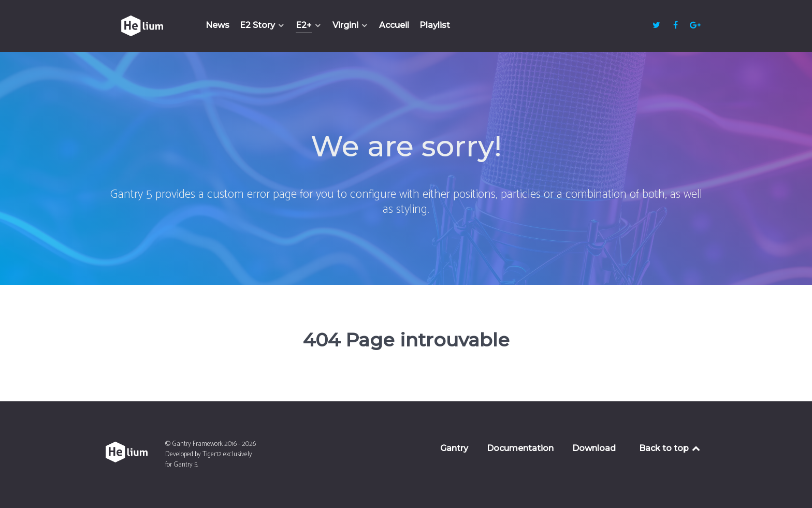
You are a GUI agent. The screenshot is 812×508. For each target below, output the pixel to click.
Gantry (454, 448)
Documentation (520, 448)
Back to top (670, 448)
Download (594, 448)
